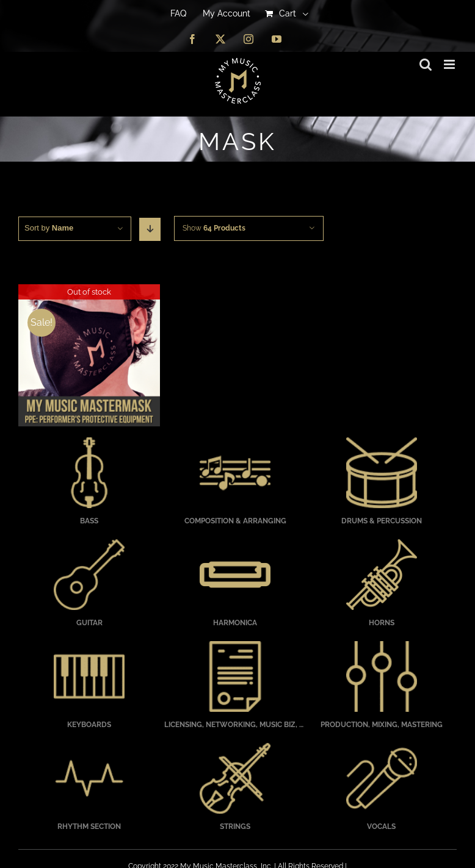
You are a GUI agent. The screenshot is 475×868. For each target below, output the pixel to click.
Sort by (49, 228)
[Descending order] (150, 229)
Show (214, 228)
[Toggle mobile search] (426, 64)
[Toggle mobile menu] (450, 64)
